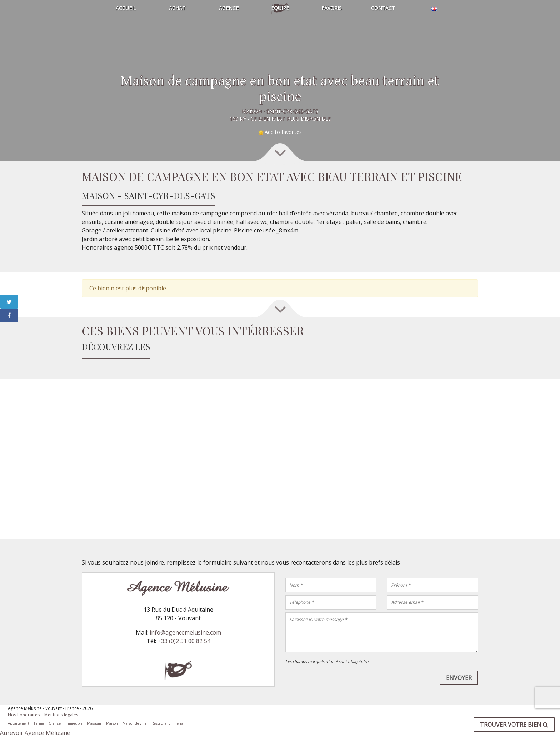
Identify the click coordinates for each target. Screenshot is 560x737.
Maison (112, 723)
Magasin (94, 723)
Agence (229, 8)
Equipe (280, 8)
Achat (177, 8)
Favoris (332, 8)
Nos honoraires (24, 715)
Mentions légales (61, 715)
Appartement (19, 723)
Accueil (126, 8)
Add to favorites (283, 132)
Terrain (181, 723)
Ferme (39, 723)
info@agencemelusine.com (185, 632)
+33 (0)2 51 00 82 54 (184, 641)
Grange (55, 723)
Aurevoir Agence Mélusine (35, 733)
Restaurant (161, 723)
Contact (383, 8)
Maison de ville (134, 723)
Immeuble (74, 723)
